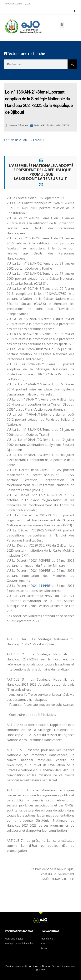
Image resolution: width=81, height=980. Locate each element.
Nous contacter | (14, 4)
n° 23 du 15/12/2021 (24, 140)
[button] (62, 25)
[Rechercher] (72, 64)
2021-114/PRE (41, 586)
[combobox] (36, 64)
